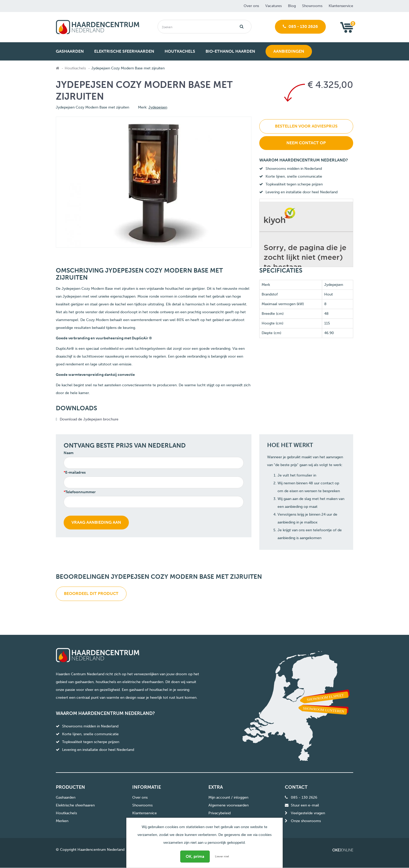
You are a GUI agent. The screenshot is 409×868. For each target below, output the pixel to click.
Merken (62, 821)
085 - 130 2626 (300, 26)
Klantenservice (341, 6)
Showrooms (312, 6)
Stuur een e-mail (305, 806)
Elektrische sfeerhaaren (75, 806)
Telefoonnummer (80, 492)
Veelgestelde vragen (308, 813)
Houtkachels (75, 68)
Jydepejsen (158, 107)
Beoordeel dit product (91, 593)
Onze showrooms (306, 821)
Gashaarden (66, 798)
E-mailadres (75, 472)
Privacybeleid (219, 813)
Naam (69, 453)
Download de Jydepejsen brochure (89, 419)
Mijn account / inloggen (228, 798)
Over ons (251, 6)
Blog (292, 6)
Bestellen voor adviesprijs (306, 126)
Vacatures (273, 6)
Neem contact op (306, 143)
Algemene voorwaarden (228, 806)
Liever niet (222, 856)
